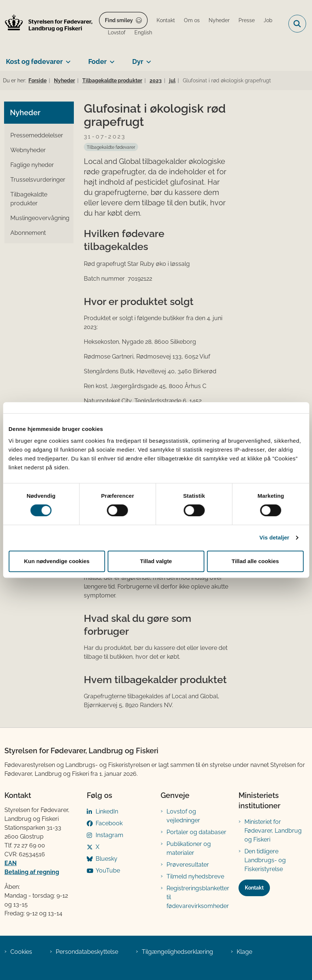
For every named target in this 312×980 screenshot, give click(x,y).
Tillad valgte (156, 561)
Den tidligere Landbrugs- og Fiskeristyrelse (265, 860)
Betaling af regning (32, 872)
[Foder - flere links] (111, 59)
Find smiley (119, 20)
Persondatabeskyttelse (87, 952)
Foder (97, 61)
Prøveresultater (188, 865)
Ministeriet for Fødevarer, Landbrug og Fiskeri (273, 831)
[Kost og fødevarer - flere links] (67, 59)
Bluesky (107, 859)
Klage (244, 952)
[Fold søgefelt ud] (297, 24)
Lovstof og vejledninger (183, 816)
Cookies (21, 952)
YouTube (108, 871)
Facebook (109, 823)
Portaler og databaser (196, 832)
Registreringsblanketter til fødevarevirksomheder (198, 897)
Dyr (138, 61)
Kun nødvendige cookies (57, 561)
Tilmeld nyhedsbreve (195, 876)
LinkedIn (107, 811)
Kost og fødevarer (34, 61)
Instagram (109, 835)
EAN (11, 863)
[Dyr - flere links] (147, 59)
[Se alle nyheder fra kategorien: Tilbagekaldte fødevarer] (111, 147)
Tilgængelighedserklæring (177, 952)
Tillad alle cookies (255, 561)
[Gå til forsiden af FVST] (47, 24)
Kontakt (254, 888)
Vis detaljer (275, 537)
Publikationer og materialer (189, 848)
